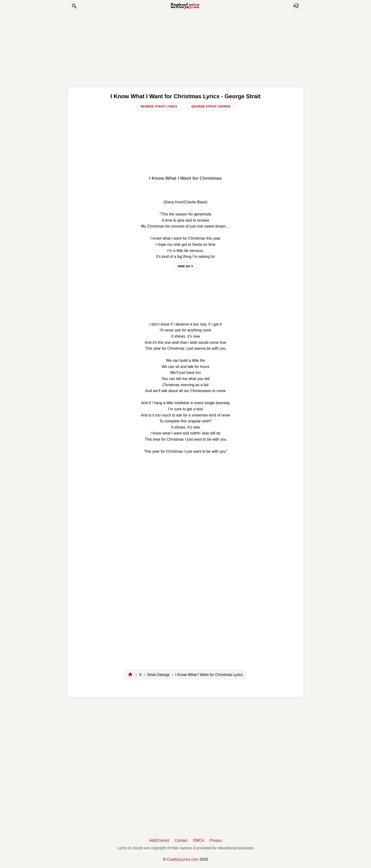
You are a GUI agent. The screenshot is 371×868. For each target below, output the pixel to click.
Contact (181, 840)
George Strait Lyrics (159, 106)
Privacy (216, 840)
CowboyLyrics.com (183, 859)
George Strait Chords (211, 106)
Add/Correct (159, 840)
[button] (74, 6)
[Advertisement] (185, 48)
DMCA (199, 840)
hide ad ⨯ (186, 266)
